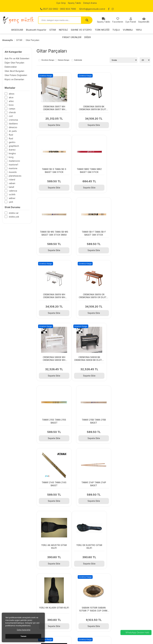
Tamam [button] (23, 636)
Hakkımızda (46, 596)
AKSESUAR (17, 30)
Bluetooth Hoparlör (36, 30)
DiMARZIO (13, 127)
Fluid (11, 135)
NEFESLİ (63, 30)
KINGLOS (12, 153)
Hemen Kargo (64, 60)
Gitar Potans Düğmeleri (16, 75)
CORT (11, 116)
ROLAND (12, 180)
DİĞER (120, 626)
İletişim (44, 588)
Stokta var (14, 213)
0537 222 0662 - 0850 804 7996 (58, 9)
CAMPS (12, 109)
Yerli (11, 202)
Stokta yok (14, 217)
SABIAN (12, 183)
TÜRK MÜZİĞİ (102, 30)
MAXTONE (13, 168)
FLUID (11, 138)
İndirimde (78, 60)
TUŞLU (116, 30)
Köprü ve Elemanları (14, 79)
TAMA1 (11, 187)
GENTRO (12, 142)
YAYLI (139, 30)
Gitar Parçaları (32, 40)
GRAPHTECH (14, 146)
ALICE (11, 97)
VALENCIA (13, 191)
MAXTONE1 (13, 165)
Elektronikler (11, 67)
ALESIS (12, 94)
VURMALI (128, 30)
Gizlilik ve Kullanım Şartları (53, 592)
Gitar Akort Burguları (14, 71)
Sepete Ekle (54, 125)
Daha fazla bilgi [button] (24, 630)
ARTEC (11, 101)
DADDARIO (13, 124)
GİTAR (53, 30)
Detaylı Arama (90, 3)
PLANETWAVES (15, 176)
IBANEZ (12, 150)
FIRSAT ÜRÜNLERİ (126, 622)
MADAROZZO (14, 161)
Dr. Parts (13, 131)
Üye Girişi (61, 3)
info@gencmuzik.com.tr (92, 9)
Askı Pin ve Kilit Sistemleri (17, 58)
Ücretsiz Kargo (48, 60)
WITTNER (12, 198)
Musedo (13, 172)
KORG (11, 157)
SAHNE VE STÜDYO (81, 30)
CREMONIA (13, 120)
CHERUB (12, 112)
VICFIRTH (12, 194)
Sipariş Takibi (74, 3)
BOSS (11, 105)
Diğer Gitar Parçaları (14, 63)
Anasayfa (7, 40)
